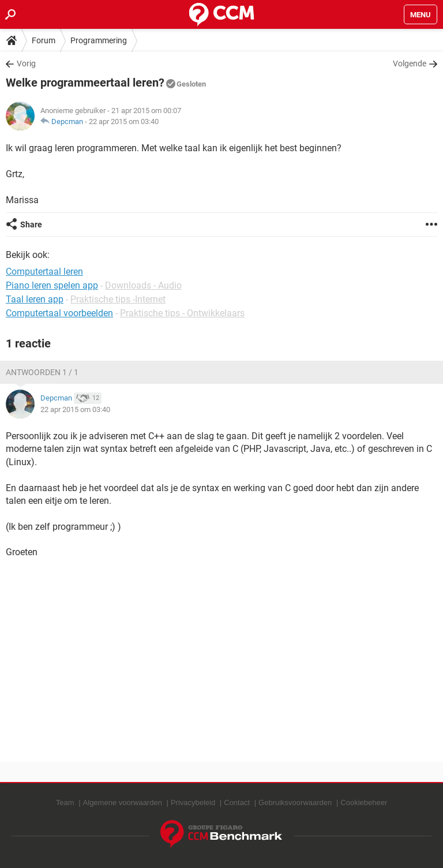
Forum (44, 40)
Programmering (99, 40)
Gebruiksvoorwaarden (295, 802)
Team (65, 802)
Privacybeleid (193, 802)
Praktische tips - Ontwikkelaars (182, 313)
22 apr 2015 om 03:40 (124, 121)
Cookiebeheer (364, 802)
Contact (237, 802)
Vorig (26, 63)
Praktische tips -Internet (118, 299)
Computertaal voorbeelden (59, 313)
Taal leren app (35, 299)
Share (31, 225)
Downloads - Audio (143, 285)
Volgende (410, 63)
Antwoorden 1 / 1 (42, 372)
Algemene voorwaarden (123, 802)
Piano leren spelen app (52, 285)
